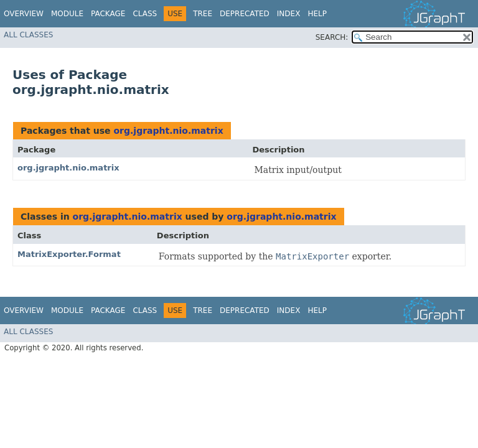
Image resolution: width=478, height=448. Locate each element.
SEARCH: (332, 37)
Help (317, 14)
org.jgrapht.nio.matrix (168, 131)
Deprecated (245, 14)
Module (67, 14)
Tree (203, 14)
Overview (24, 14)
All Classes (28, 35)
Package (108, 14)
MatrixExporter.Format (69, 254)
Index (289, 14)
